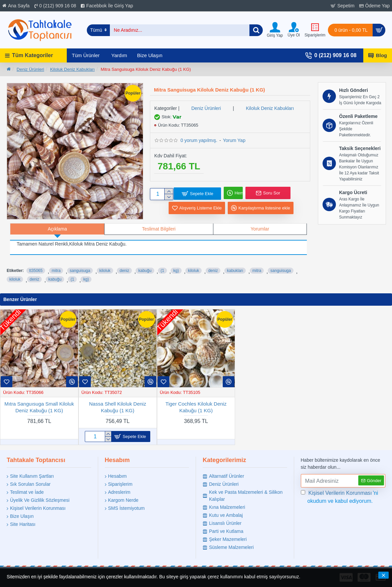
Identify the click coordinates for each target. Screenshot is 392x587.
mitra (56, 266)
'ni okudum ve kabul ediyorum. (340, 496)
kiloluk (105, 266)
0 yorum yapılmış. (199, 140)
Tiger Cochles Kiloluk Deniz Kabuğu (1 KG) (196, 407)
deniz (124, 266)
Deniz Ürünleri (30, 69)
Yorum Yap (234, 140)
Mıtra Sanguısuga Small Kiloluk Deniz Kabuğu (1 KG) (39, 407)
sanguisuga (80, 266)
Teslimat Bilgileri (159, 229)
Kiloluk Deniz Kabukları (72, 69)
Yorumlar (260, 229)
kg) (176, 266)
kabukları (235, 266)
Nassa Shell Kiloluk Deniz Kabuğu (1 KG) (118, 407)
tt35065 (36, 266)
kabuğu (145, 266)
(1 (162, 266)
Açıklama (57, 229)
